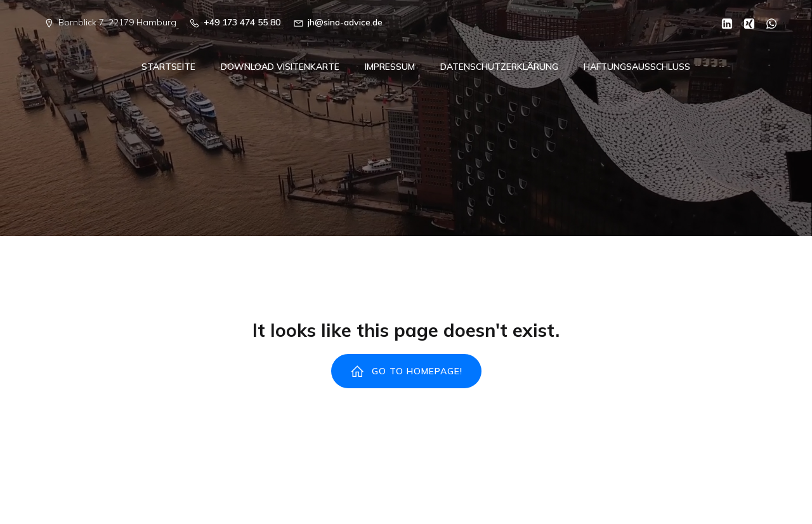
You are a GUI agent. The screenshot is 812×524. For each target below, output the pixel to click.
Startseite (168, 67)
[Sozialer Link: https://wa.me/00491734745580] (767, 23)
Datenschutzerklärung (499, 67)
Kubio (576, 497)
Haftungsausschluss (637, 67)
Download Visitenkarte (280, 67)
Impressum (390, 67)
